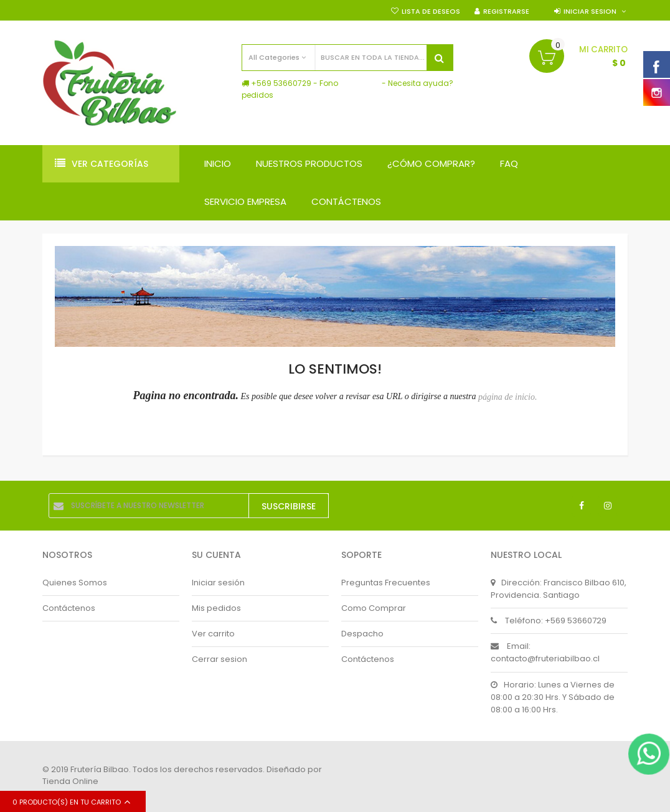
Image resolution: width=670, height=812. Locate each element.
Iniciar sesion (590, 11)
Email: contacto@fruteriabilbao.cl (545, 652)
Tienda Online (70, 781)
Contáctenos (69, 608)
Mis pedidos (216, 608)
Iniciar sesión (218, 583)
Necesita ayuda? (421, 83)
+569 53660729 (281, 83)
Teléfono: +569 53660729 (549, 621)
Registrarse (506, 11)
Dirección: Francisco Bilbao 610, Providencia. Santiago (559, 589)
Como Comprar (374, 608)
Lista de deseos (431, 11)
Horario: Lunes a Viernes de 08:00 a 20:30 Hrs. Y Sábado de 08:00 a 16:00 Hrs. (553, 697)
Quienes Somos (75, 583)
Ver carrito (213, 634)
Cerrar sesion (219, 659)
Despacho (362, 634)
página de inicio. (508, 397)
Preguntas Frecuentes (386, 583)
